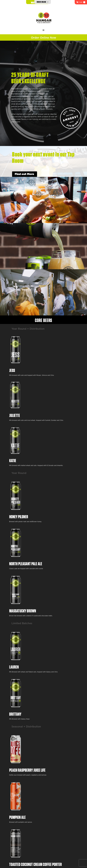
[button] (81, 2)
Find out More (24, 174)
